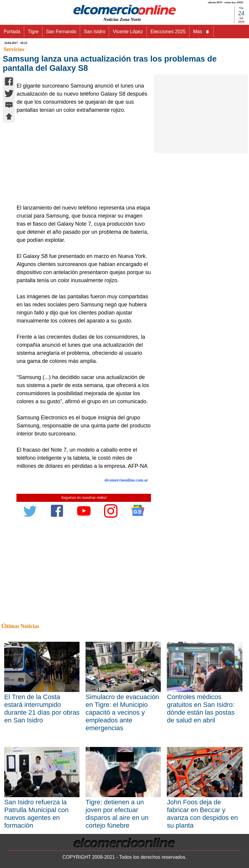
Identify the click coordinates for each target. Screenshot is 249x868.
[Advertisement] (82, 159)
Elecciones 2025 (168, 32)
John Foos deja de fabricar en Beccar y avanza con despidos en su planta (202, 814)
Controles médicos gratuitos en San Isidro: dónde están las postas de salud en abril (201, 709)
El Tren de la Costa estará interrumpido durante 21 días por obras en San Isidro (42, 709)
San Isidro (94, 32)
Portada (12, 32)
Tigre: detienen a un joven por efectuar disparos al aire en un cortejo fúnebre (117, 814)
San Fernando (61, 32)
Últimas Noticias (20, 626)
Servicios (14, 49)
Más (201, 32)
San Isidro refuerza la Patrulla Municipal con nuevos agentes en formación (36, 814)
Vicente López (128, 32)
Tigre (33, 32)
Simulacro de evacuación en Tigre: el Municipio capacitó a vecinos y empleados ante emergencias (122, 712)
